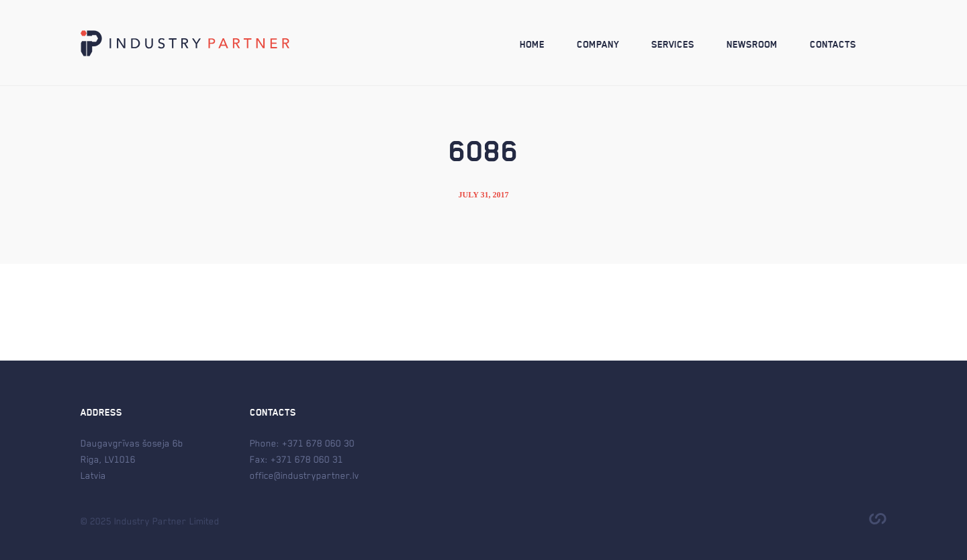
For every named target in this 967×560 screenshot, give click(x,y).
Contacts (833, 45)
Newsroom (752, 45)
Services (673, 45)
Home (532, 45)
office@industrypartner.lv (305, 475)
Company (598, 45)
